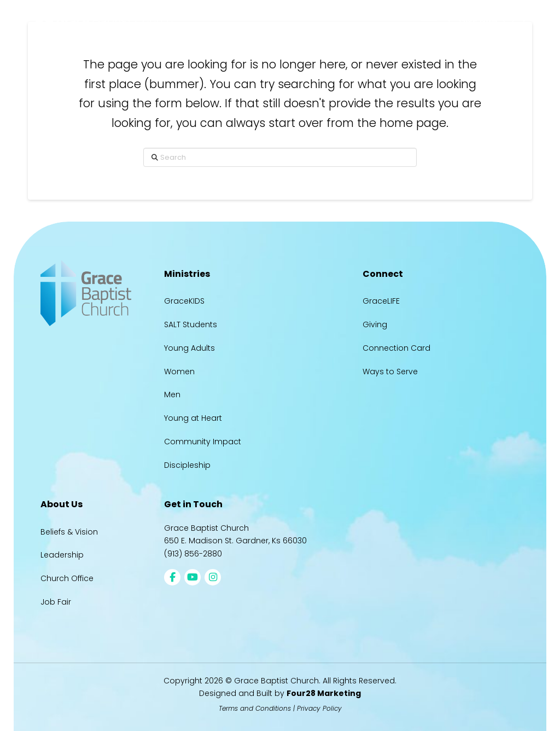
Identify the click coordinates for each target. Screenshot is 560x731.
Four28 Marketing (324, 693)
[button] (429, 21)
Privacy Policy (319, 708)
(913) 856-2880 (193, 554)
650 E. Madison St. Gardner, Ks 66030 (235, 541)
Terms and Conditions (255, 708)
